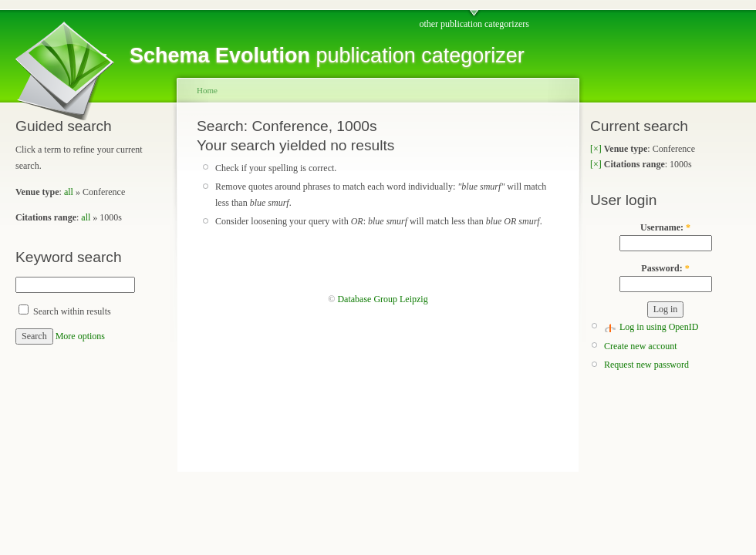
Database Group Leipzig (382, 299)
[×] (596, 149)
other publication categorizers (474, 24)
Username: (665, 227)
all (69, 192)
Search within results (65, 311)
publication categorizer (327, 55)
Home (207, 90)
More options (80, 336)
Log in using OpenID (659, 327)
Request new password (646, 365)
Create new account (641, 346)
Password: (665, 268)
